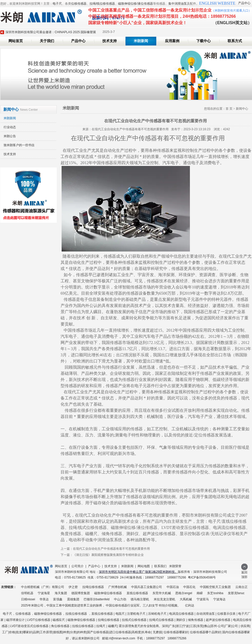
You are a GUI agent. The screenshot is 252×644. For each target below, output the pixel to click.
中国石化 (189, 587)
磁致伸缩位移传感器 (108, 593)
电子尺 (57, 4)
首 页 (229, 109)
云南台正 (241, 587)
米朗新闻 (141, 41)
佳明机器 (27, 593)
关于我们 (47, 41)
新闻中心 (242, 109)
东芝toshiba (215, 593)
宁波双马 (203, 599)
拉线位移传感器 (76, 614)
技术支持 (110, 41)
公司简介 (77, 566)
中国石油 (173, 587)
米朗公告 (10, 136)
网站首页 (16, 41)
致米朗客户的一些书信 (19, 145)
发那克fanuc (236, 593)
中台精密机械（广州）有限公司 (43, 587)
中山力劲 (120, 599)
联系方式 (235, 41)
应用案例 (172, 41)
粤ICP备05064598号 (202, 577)
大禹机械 (186, 599)
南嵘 (200, 593)
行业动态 (10, 127)
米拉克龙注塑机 (164, 599)
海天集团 (61, 593)
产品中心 (244, 3)
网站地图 (144, 566)
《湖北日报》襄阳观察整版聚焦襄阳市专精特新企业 (108, 555)
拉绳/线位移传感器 (102, 4)
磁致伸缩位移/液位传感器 (135, 4)
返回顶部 (244, 573)
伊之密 (73, 587)
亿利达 (190, 605)
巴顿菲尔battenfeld (97, 599)
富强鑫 (58, 599)
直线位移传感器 (137, 593)
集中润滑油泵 (178, 4)
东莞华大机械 (162, 593)
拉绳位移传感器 (93, 587)
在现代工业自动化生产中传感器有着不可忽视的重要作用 (111, 549)
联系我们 (160, 566)
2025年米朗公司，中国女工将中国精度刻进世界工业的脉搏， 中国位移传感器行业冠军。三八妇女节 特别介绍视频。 (101, 605)
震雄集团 (73, 599)
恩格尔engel (184, 593)
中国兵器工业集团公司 (147, 587)
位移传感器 (79, 4)
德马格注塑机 (140, 599)
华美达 (44, 599)
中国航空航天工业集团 (215, 587)
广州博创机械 (118, 587)
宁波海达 (219, 599)
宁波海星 (44, 593)
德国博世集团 (81, 593)
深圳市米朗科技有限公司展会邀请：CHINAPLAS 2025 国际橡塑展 (51, 32)
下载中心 (203, 41)
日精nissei (28, 599)
